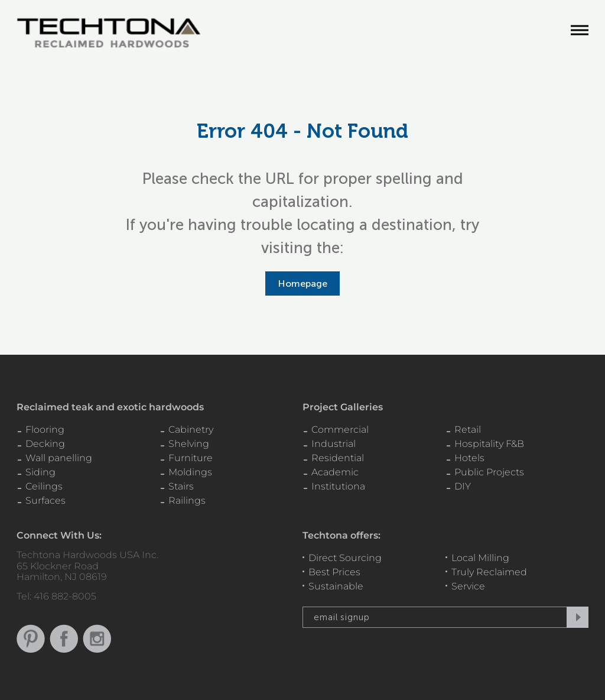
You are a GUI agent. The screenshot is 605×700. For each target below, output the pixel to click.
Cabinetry (191, 430)
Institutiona (338, 486)
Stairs (181, 486)
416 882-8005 (65, 596)
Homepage (302, 283)
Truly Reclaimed (489, 572)
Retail (468, 430)
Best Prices (334, 572)
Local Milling (480, 558)
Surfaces (45, 500)
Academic (335, 472)
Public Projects (489, 472)
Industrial (334, 444)
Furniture (191, 458)
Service (468, 586)
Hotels (469, 458)
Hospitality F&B (489, 444)
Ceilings (44, 486)
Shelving (189, 444)
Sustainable (336, 586)
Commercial (340, 430)
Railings (187, 500)
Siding (40, 472)
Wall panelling (59, 458)
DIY (463, 486)
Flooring (45, 430)
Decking (45, 444)
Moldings (190, 472)
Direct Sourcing (345, 558)
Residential (338, 458)
